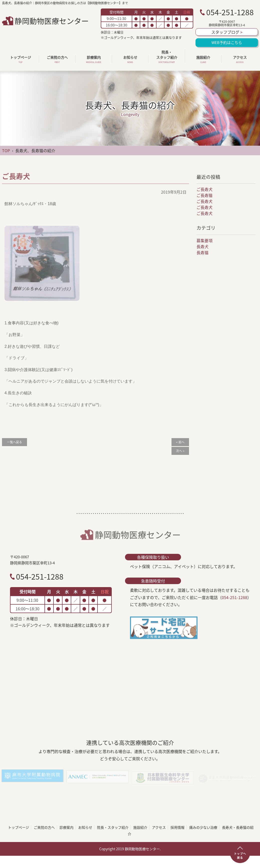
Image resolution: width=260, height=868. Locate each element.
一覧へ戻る (14, 442)
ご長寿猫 (204, 195)
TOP (6, 150)
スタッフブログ (227, 32)
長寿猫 (202, 252)
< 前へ (180, 442)
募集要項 (204, 240)
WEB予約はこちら (227, 42)
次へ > (180, 451)
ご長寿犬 (204, 189)
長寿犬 (202, 246)
